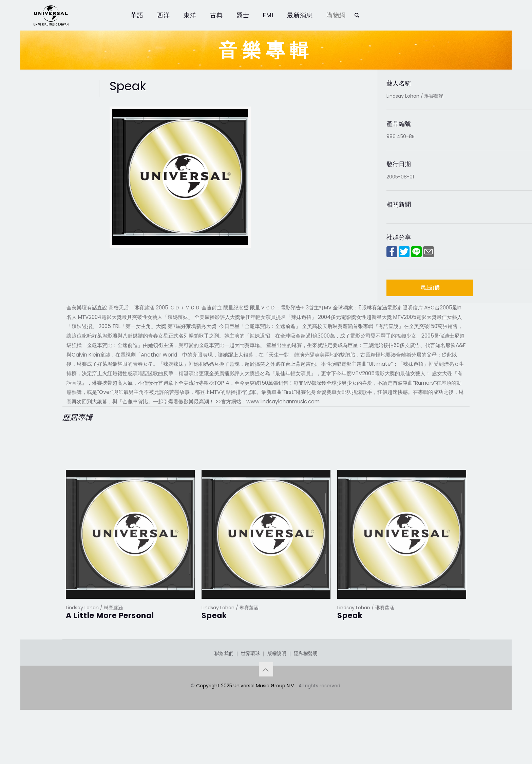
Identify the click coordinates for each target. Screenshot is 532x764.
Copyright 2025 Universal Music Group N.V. (246, 720)
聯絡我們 (224, 687)
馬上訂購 (430, 288)
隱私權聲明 (306, 687)
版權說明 (277, 687)
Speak (214, 616)
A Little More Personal (110, 616)
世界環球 (250, 687)
